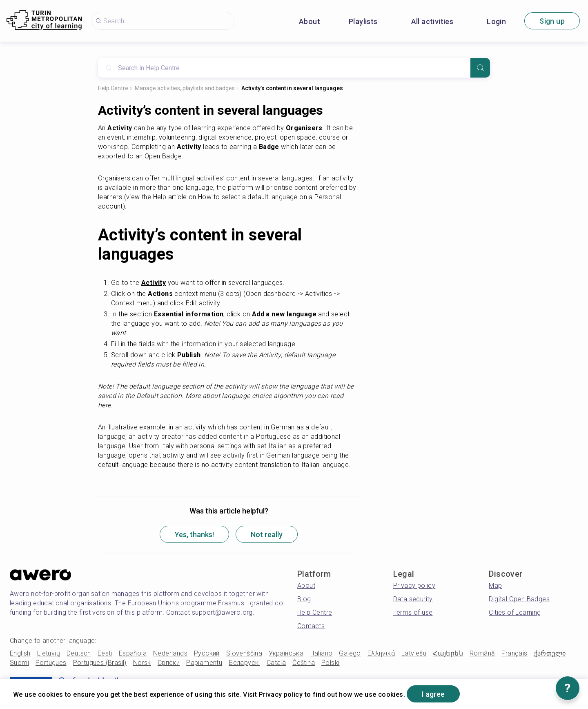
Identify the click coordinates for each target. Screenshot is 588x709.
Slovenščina (244, 653)
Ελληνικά (381, 653)
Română (482, 653)
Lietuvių (49, 653)
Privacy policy (414, 586)
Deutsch (79, 653)
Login (496, 21)
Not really (267, 535)
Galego (350, 653)
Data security (413, 599)
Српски (169, 663)
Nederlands (170, 653)
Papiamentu (204, 663)
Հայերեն (448, 653)
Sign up (552, 21)
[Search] (480, 68)
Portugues (51, 663)
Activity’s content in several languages (292, 88)
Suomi (19, 663)
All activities (432, 21)
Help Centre (113, 88)
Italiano (321, 653)
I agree (433, 694)
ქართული (550, 653)
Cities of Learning (515, 612)
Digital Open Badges (519, 599)
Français (514, 653)
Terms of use (413, 612)
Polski (330, 663)
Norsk (142, 663)
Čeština (304, 663)
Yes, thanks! (194, 535)
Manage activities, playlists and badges (185, 88)
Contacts (311, 626)
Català (276, 663)
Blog (304, 599)
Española (133, 653)
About (310, 21)
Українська (286, 653)
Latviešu (414, 653)
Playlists (363, 21)
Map (495, 586)
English (20, 653)
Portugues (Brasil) (100, 663)
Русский (207, 653)
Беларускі (244, 663)
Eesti (105, 653)
